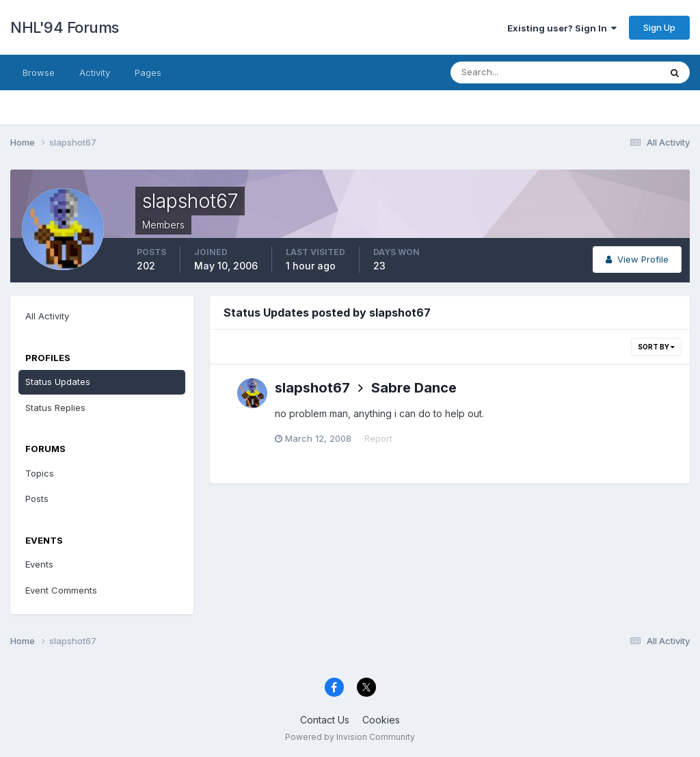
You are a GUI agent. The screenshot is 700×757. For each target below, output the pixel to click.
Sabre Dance (414, 388)
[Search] (511, 72)
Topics (40, 473)
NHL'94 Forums (65, 27)
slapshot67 (312, 388)
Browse (39, 72)
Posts (37, 499)
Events (39, 564)
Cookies (381, 720)
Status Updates (58, 382)
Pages (148, 72)
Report (378, 438)
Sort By (656, 347)
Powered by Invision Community (350, 737)
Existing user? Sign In (562, 28)
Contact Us (325, 720)
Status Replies (55, 408)
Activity (95, 72)
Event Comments (61, 590)
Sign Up (659, 27)
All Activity (47, 316)
